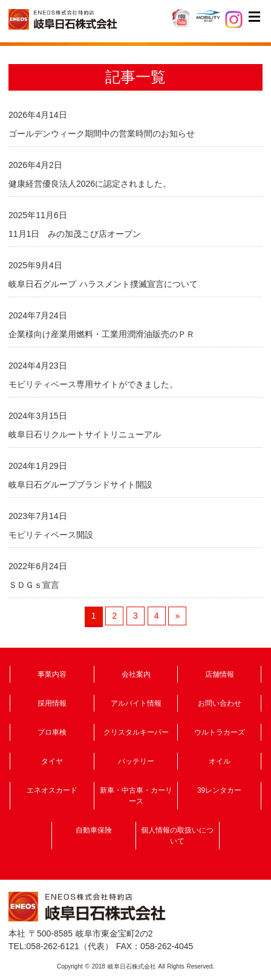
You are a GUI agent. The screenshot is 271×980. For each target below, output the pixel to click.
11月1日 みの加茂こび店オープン (75, 234)
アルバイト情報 (136, 703)
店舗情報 (220, 674)
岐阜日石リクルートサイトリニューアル (85, 434)
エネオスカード (52, 790)
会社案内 (136, 674)
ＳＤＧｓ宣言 (34, 585)
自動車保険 (94, 830)
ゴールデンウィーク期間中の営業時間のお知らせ (102, 134)
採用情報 (52, 703)
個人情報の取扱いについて (177, 836)
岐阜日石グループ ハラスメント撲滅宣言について (103, 284)
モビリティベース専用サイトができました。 (93, 384)
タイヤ (52, 761)
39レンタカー (219, 790)
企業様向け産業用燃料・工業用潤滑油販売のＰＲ (102, 334)
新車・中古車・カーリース (136, 796)
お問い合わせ (220, 703)
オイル (220, 761)
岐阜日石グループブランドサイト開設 (80, 485)
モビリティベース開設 (51, 535)
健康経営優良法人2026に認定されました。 (90, 184)
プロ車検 (52, 732)
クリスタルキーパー (136, 732)
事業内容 (52, 674)
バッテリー (136, 761)
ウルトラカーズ (220, 732)
